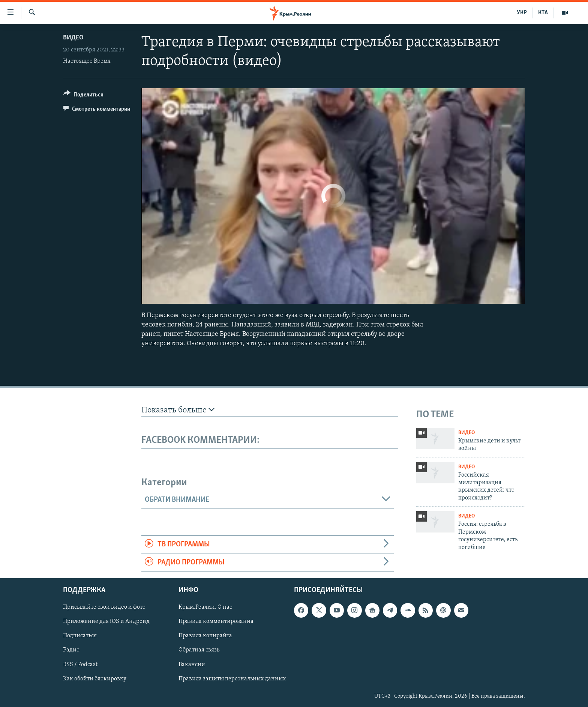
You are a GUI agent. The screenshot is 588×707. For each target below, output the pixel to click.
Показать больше (178, 410)
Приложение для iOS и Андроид (106, 621)
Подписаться (80, 636)
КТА (543, 13)
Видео (73, 38)
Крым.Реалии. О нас (205, 607)
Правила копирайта (205, 636)
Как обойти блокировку (95, 679)
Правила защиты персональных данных (232, 679)
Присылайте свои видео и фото (104, 607)
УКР (522, 13)
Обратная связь (199, 650)
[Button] (83, 96)
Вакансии (192, 664)
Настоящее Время (87, 61)
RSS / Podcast (80, 664)
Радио (71, 650)
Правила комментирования (216, 621)
